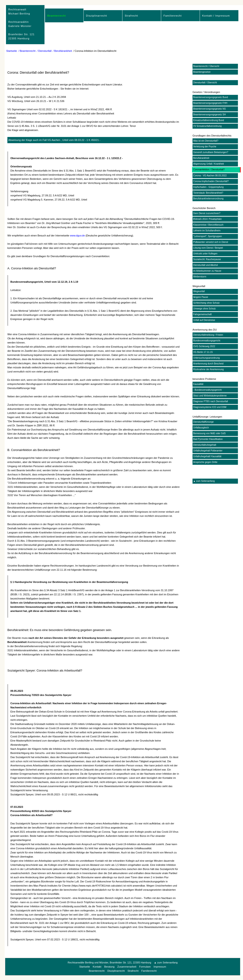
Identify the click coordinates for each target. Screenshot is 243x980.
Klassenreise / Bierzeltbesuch (208, 225)
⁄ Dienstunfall (44, 51)
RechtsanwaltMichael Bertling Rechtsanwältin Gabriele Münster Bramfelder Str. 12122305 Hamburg (21, 24)
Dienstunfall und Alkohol (206, 265)
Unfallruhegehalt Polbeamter (208, 451)
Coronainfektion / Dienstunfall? (209, 170)
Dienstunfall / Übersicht (205, 83)
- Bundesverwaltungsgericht (207, 390)
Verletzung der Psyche (205, 147)
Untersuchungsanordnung (206, 358)
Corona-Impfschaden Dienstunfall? (211, 181)
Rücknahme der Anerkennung (208, 369)
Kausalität (198, 384)
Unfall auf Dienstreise (204, 320)
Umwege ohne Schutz (204, 309)
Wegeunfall (199, 291)
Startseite (12, 51)
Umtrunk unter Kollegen (205, 254)
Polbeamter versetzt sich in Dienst (211, 242)
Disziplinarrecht (96, 16)
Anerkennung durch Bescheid (208, 364)
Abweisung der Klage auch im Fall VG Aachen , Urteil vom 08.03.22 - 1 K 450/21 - (54, 140)
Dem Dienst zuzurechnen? (207, 213)
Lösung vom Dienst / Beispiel (208, 248)
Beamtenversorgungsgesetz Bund (211, 97)
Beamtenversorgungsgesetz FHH (210, 103)
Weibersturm (200, 277)
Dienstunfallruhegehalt (205, 445)
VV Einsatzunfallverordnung (207, 126)
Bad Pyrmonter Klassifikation (208, 439)
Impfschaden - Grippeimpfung (208, 187)
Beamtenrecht (56, 16)
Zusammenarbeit (127, 967)
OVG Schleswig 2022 (204, 346)
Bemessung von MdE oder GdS (209, 433)
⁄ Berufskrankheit (62, 51)
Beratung (109, 967)
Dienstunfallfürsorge (203, 422)
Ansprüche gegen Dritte (205, 462)
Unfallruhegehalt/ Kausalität (207, 456)
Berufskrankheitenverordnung (208, 199)
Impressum (160, 967)
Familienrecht (173, 16)
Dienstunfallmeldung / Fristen (208, 335)
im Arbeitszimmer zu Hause (207, 271)
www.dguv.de (78, 236)
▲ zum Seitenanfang (204, 481)
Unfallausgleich (201, 428)
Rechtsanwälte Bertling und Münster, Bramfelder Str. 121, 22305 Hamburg (110, 963)
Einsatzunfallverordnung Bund (209, 120)
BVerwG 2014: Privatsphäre (207, 219)
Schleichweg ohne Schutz (206, 303)
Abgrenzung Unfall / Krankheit (209, 164)
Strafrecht (131, 16)
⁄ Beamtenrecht (27, 51)
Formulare (145, 967)
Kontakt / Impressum (216, 16)
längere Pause (201, 297)
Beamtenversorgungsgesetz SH (209, 115)
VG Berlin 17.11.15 (203, 352)
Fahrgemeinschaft (202, 314)
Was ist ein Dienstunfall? (206, 141)
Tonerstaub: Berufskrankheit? (208, 193)
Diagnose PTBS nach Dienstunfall (211, 401)
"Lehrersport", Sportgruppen (207, 236)
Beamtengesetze (202, 72)
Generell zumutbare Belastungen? (211, 152)
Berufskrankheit (201, 158)
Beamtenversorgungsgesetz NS (209, 109)
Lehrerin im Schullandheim (207, 231)
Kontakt (97, 967)
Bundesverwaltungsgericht (207, 341)
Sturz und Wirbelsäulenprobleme (210, 396)
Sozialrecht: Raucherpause (207, 259)
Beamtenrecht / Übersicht (206, 66)
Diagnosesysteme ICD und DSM (210, 407)
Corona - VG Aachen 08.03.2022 (210, 176)
